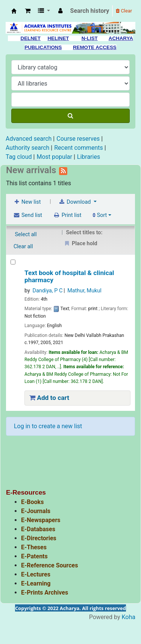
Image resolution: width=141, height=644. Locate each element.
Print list (67, 215)
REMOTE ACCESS (95, 47)
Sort (100, 215)
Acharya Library (14, 11)
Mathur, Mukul (84, 291)
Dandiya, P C (48, 291)
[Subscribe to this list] (63, 170)
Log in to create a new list (48, 426)
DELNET (31, 38)
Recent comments (79, 148)
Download (75, 202)
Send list (28, 215)
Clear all (23, 247)
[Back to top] (118, 621)
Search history (90, 11)
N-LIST (90, 38)
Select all (26, 234)
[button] (28, 11)
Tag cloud (19, 157)
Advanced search (29, 139)
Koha (129, 617)
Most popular (54, 157)
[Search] (70, 116)
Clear (124, 11)
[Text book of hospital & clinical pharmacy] (13, 262)
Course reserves (78, 139)
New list (27, 202)
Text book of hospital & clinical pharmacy (69, 277)
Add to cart (49, 398)
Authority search (27, 148)
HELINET (58, 38)
